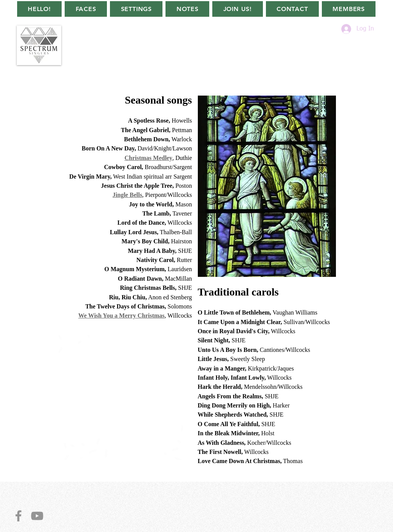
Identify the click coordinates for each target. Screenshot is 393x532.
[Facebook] (18, 516)
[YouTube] (37, 516)
